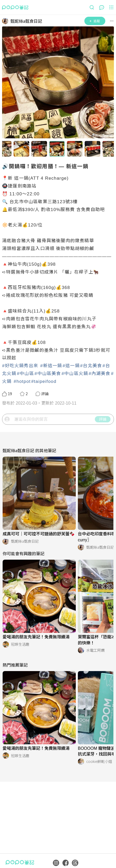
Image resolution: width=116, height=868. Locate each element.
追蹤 (95, 21)
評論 (103, 419)
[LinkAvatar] (6, 21)
